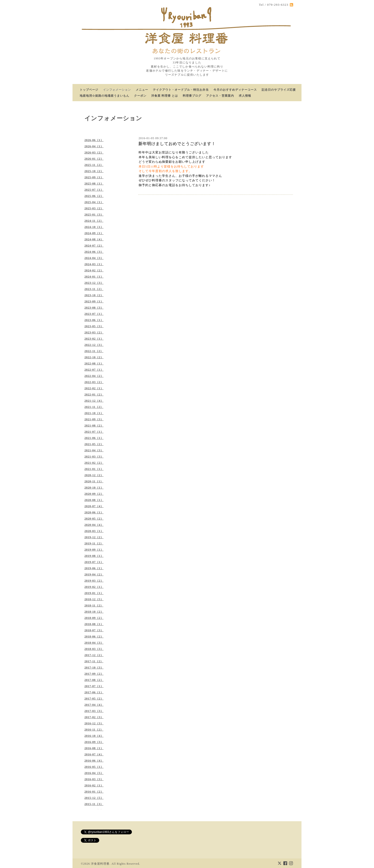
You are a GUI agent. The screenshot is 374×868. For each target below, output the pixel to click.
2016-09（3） (94, 742)
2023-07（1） (94, 314)
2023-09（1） (94, 301)
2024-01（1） (94, 277)
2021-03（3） (94, 457)
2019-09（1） (94, 550)
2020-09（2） (94, 494)
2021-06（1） (94, 438)
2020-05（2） (94, 519)
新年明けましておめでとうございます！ (177, 144)
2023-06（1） (94, 320)
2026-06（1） (94, 140)
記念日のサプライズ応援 (279, 90)
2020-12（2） (94, 475)
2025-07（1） (94, 190)
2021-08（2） (94, 426)
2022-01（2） (94, 395)
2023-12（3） (94, 283)
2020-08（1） (94, 500)
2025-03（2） (94, 208)
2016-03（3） (94, 779)
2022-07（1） (94, 370)
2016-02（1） (94, 785)
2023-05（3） (94, 326)
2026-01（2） (94, 159)
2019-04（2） (94, 574)
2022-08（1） (94, 363)
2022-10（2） (94, 357)
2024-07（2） (94, 246)
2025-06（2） (94, 196)
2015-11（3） (94, 804)
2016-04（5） (94, 773)
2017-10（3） (94, 668)
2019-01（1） (94, 593)
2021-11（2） (94, 407)
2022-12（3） (94, 345)
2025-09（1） (94, 177)
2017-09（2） (94, 674)
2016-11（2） (94, 730)
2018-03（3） (94, 649)
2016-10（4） (94, 736)
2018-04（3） (94, 643)
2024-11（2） (94, 221)
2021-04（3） (94, 450)
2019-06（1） (94, 568)
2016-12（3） (94, 723)
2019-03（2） (94, 581)
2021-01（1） (94, 469)
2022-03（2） (94, 382)
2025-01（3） (94, 215)
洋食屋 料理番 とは (165, 96)
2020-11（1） (94, 481)
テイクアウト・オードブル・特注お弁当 (181, 90)
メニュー (142, 90)
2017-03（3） (94, 711)
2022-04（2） (94, 376)
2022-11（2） (94, 351)
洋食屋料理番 (100, 864)
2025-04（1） (94, 202)
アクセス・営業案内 (220, 96)
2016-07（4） (94, 754)
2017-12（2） (94, 655)
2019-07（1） (94, 562)
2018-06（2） (94, 637)
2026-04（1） (94, 146)
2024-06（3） (94, 252)
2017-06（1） (94, 692)
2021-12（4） (94, 401)
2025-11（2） (94, 165)
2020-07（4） (94, 506)
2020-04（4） (94, 525)
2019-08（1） (94, 556)
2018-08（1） (94, 624)
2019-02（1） (94, 587)
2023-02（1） (94, 339)
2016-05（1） (94, 767)
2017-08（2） (94, 680)
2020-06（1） (94, 512)
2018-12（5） (94, 599)
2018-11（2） (94, 605)
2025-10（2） (94, 171)
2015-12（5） (94, 798)
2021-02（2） (94, 463)
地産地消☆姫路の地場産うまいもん (104, 96)
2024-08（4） (94, 239)
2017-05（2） (94, 699)
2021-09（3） (94, 419)
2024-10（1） (94, 227)
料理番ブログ (192, 96)
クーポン (140, 96)
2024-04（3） (94, 258)
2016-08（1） (94, 748)
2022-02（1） (94, 388)
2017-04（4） (94, 705)
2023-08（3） (94, 308)
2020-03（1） (94, 531)
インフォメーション (117, 90)
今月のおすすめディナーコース (235, 90)
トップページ (89, 90)
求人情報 (245, 96)
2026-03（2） (94, 153)
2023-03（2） (94, 332)
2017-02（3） (94, 717)
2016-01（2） (94, 792)
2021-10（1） (94, 413)
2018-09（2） (94, 618)
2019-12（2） (94, 537)
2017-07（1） (94, 686)
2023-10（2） (94, 295)
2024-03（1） (94, 264)
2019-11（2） (94, 543)
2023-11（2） (94, 289)
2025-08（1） (94, 184)
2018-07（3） (94, 630)
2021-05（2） (94, 444)
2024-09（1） (94, 233)
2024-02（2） (94, 270)
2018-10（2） (94, 612)
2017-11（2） (94, 661)
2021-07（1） (94, 432)
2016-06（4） (94, 761)
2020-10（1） (94, 488)
